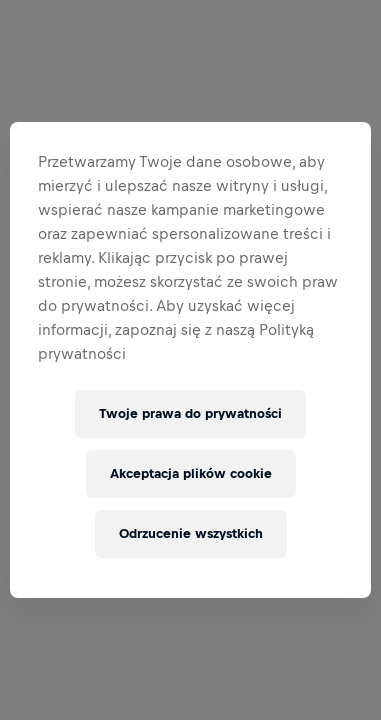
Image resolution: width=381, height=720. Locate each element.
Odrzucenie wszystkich (191, 533)
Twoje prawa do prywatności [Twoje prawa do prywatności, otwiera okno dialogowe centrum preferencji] (190, 413)
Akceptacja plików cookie (191, 473)
